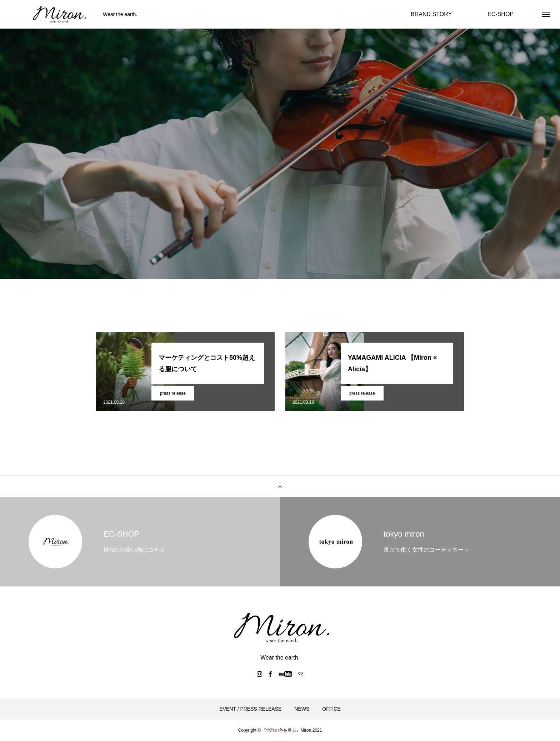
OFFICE (331, 709)
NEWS (302, 709)
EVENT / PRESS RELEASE (250, 709)
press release (173, 393)
